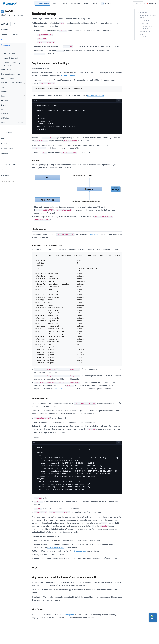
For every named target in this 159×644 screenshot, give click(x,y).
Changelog (13, 175)
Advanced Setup (13, 79)
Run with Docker (10, 54)
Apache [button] (150, 4)
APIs (13, 127)
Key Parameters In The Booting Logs (150, 27)
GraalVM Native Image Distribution (12, 64)
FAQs (3, 159)
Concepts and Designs (13, 35)
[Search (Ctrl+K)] (138, 4)
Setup (14, 40)
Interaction (146, 20)
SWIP (3, 170)
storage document (68, 76)
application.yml (145, 31)
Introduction (8, 49)
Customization (13, 133)
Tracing (13, 87)
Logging (13, 96)
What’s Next (144, 37)
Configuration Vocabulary (11, 74)
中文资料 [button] (108, 3)
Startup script (144, 23)
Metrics (13, 92)
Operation (13, 138)
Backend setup (143, 13)
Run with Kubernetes (12, 58)
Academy (13, 154)
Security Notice (7, 149)
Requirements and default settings (148, 16)
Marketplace (13, 70)
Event (3, 105)
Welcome (5, 30)
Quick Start (14, 45)
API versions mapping (96, 95)
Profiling (13, 101)
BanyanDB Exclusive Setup (13, 83)
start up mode (93, 234)
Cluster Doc (59, 389)
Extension (13, 109)
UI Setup (13, 114)
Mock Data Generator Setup (12, 123)
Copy (119, 101)
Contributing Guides (13, 164)
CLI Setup (5, 118)
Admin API (13, 143)
